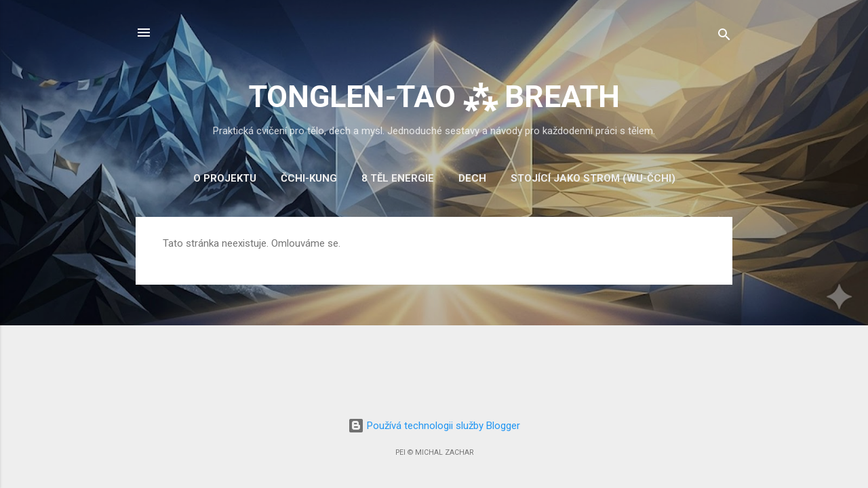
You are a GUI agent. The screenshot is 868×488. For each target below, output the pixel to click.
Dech (472, 178)
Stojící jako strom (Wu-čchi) (593, 178)
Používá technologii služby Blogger (434, 426)
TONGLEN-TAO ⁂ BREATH (434, 97)
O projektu (225, 178)
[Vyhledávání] (724, 37)
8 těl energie (398, 178)
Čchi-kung (309, 178)
